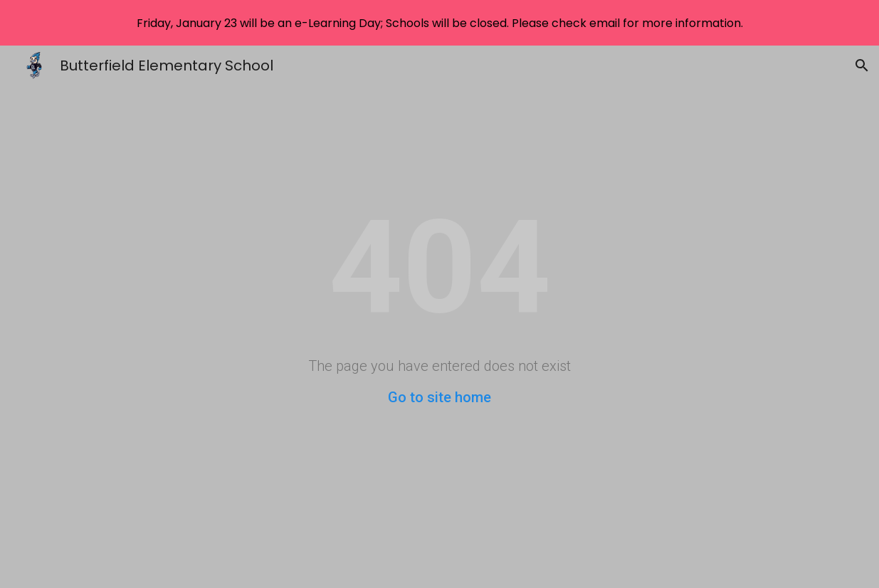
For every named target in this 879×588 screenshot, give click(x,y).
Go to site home (439, 397)
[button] (862, 65)
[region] (439, 23)
